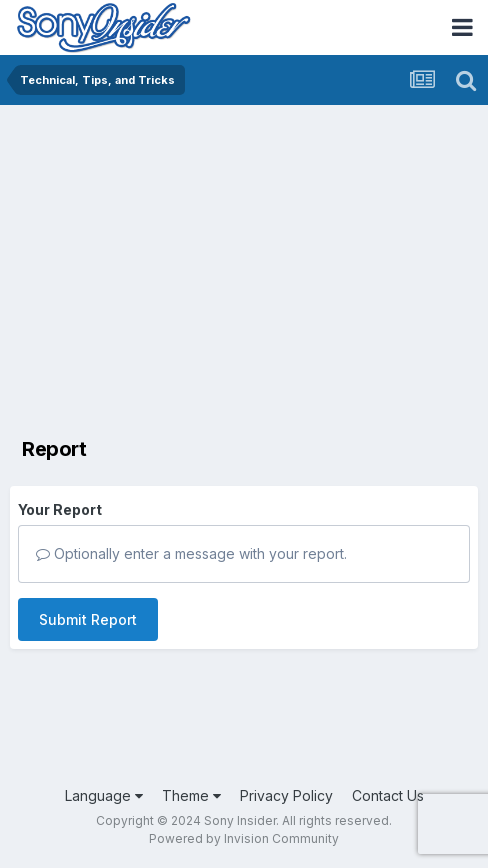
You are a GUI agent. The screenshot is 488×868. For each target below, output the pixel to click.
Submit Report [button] (88, 619)
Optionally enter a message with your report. (191, 553)
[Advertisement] (244, 255)
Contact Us (388, 795)
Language (104, 795)
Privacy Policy (286, 795)
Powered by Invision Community (244, 838)
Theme (191, 795)
